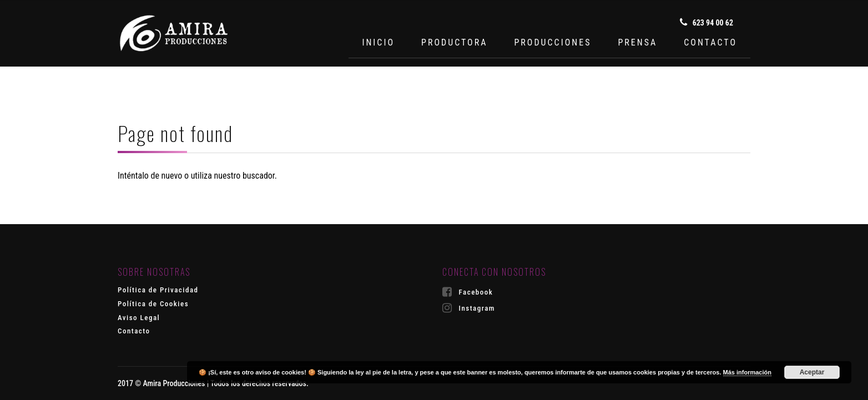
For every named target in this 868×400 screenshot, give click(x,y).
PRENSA (637, 42)
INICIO (378, 42)
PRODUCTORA (454, 42)
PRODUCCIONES (552, 42)
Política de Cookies (153, 304)
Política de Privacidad (158, 290)
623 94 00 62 (706, 22)
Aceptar (812, 372)
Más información (747, 372)
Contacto (134, 331)
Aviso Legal (139, 318)
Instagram (469, 308)
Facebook (468, 292)
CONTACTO (710, 42)
